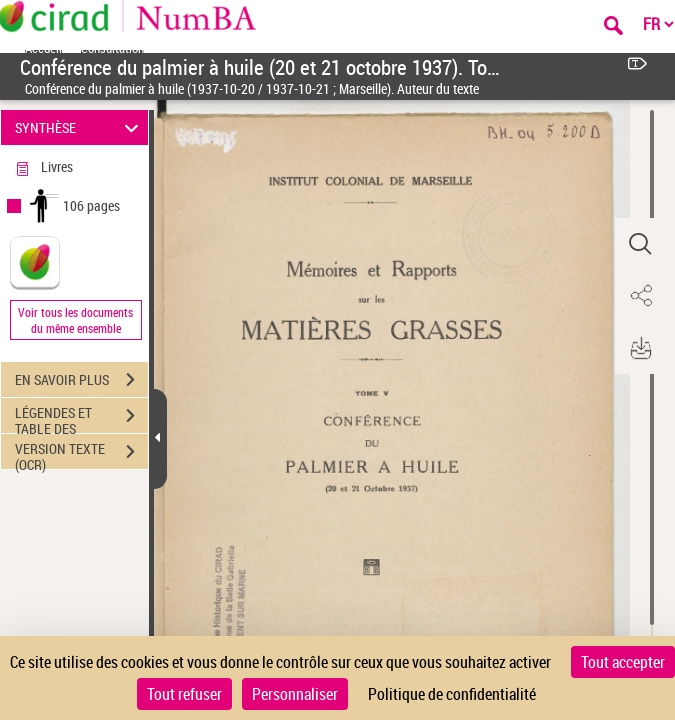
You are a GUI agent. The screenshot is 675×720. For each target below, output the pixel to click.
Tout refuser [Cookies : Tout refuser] (184, 694)
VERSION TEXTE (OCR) (81, 454)
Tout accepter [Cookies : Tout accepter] (623, 662)
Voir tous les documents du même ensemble (75, 320)
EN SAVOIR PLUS (81, 380)
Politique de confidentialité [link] (452, 694)
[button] (640, 244)
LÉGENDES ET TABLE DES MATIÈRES (81, 418)
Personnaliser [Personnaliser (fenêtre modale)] (295, 694)
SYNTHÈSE (79, 127)
